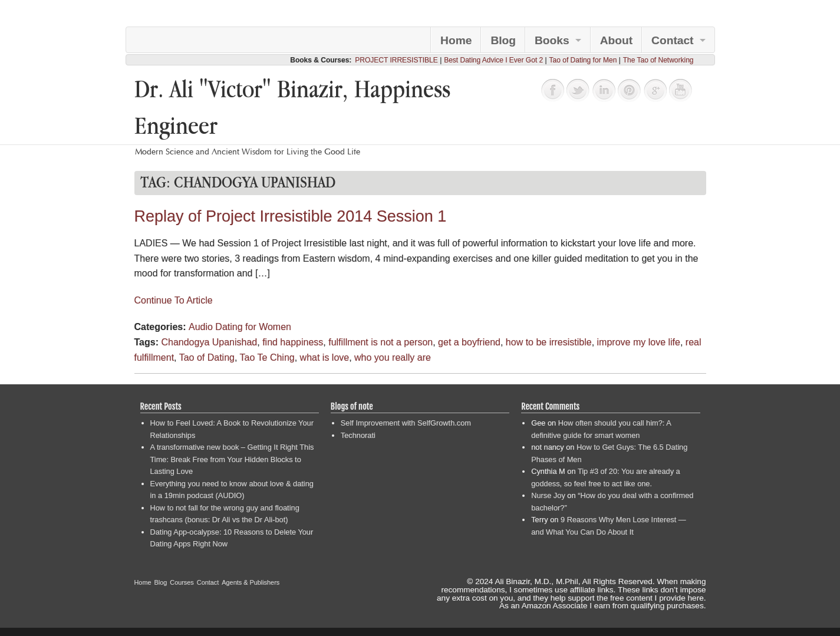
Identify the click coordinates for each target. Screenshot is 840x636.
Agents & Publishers (251, 582)
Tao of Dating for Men (583, 60)
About (616, 40)
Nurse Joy (548, 495)
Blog (503, 40)
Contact (672, 40)
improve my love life (639, 342)
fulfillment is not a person (381, 342)
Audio (201, 327)
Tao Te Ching (267, 357)
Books (552, 40)
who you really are (393, 357)
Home (456, 40)
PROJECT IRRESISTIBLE (396, 60)
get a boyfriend (469, 342)
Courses (182, 582)
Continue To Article (174, 300)
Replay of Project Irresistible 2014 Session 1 (291, 216)
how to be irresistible (549, 342)
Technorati (358, 435)
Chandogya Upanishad (209, 342)
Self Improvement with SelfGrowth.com (406, 423)
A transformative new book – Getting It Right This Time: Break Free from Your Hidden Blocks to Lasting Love (232, 459)
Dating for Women (253, 327)
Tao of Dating (207, 357)
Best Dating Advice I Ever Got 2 (493, 60)
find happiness (293, 342)
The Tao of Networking (658, 60)
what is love (325, 357)
